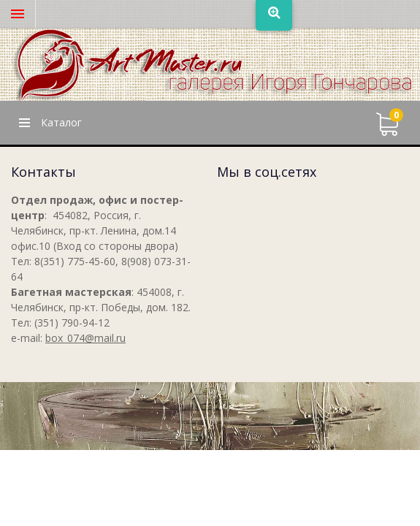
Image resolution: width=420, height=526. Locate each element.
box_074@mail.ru (85, 338)
